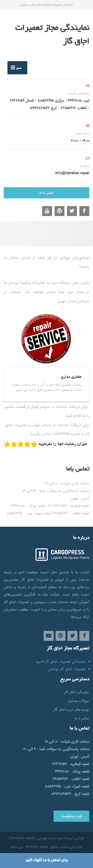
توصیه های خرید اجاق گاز (71, 709)
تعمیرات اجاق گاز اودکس (67, 669)
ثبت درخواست (71, 816)
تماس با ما (47, 193)
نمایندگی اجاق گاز (77, 692)
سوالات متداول (78, 701)
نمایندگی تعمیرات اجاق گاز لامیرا (61, 662)
